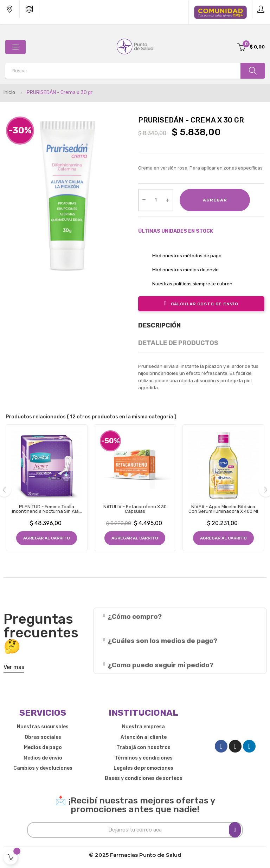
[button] (14, 668)
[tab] (180, 617)
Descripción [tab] (159, 325)
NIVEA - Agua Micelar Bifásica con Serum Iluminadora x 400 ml (223, 509)
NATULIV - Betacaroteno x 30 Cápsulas (135, 509)
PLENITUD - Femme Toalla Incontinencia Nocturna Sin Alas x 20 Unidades (47, 509)
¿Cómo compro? (135, 617)
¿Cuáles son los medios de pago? (163, 641)
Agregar (215, 200)
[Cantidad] (156, 200)
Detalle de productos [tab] (178, 343)
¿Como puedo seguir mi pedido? (161, 665)
